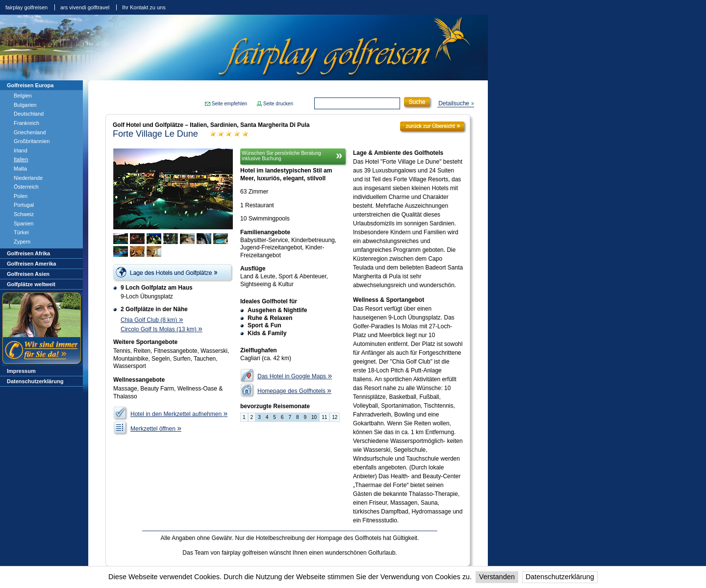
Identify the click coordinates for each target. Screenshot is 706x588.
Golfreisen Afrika (28, 253)
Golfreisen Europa (30, 85)
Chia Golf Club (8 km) (152, 320)
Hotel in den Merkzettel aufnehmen (179, 414)
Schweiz (24, 214)
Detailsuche (454, 103)
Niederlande (28, 178)
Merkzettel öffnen (156, 429)
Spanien (24, 223)
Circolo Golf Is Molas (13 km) (162, 329)
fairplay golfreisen (26, 7)
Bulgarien (25, 105)
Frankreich (26, 123)
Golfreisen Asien (28, 274)
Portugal (24, 205)
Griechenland (30, 132)
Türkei (21, 232)
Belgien (23, 96)
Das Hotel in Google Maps (295, 376)
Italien (21, 159)
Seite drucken (278, 104)
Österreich (26, 187)
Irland (21, 150)
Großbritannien (32, 141)
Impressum (21, 371)
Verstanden (497, 577)
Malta (20, 169)
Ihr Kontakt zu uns (144, 7)
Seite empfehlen (229, 104)
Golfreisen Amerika (31, 264)
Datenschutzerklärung (560, 577)
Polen (21, 196)
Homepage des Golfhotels (294, 391)
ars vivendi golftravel (85, 7)
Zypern (22, 242)
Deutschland (29, 114)
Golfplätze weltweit (31, 284)
